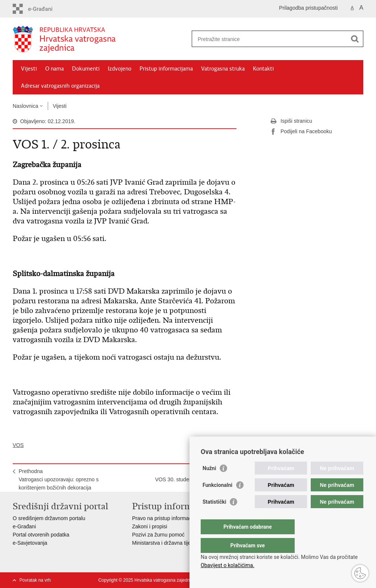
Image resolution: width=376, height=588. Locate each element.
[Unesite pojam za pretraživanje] (270, 39)
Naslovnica (25, 106)
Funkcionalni (217, 500)
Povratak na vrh (35, 580)
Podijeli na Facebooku (301, 132)
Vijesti (29, 69)
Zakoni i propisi (150, 526)
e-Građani (24, 526)
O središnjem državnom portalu (49, 518)
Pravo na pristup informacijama (168, 518)
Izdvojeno (120, 69)
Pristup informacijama (166, 69)
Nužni (209, 483)
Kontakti (263, 69)
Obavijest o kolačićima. (228, 565)
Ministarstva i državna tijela (163, 543)
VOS (18, 445)
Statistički (214, 517)
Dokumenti (86, 69)
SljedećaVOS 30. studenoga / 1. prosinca (193, 475)
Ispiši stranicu (291, 121)
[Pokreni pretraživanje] (355, 39)
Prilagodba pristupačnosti (308, 8)
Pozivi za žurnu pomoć (158, 535)
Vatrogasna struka (223, 69)
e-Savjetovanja (30, 543)
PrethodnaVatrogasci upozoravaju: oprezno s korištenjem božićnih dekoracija (59, 479)
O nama (54, 69)
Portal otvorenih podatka (41, 535)
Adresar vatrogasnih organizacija (60, 86)
